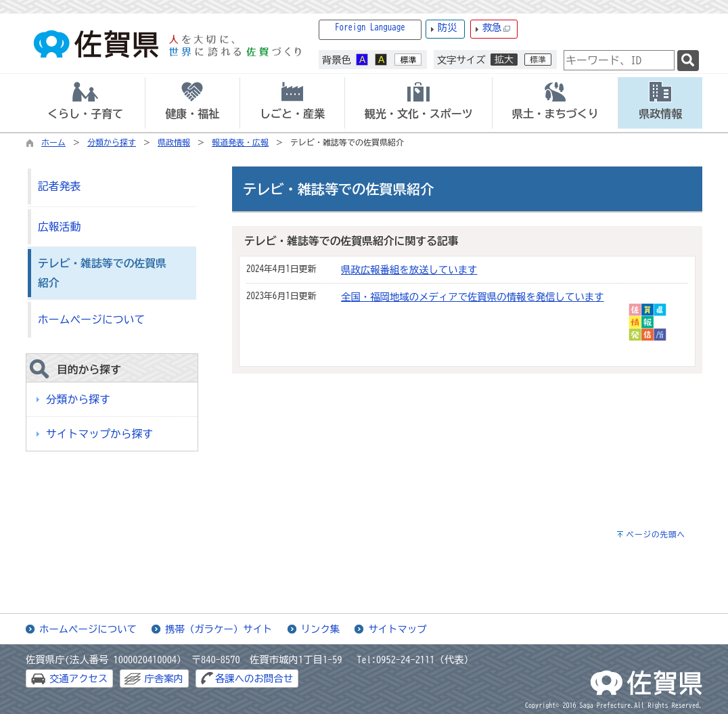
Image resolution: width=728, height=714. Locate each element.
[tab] (85, 103)
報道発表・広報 (240, 142)
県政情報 (174, 142)
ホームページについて (91, 319)
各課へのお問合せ (254, 678)
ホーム (53, 142)
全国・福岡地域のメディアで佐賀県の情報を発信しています (473, 297)
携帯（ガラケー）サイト (219, 629)
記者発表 (59, 186)
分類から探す (112, 142)
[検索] (688, 61)
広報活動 (59, 227)
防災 (448, 27)
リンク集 (321, 629)
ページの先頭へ (656, 534)
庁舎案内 (164, 678)
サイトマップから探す (99, 434)
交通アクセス (78, 678)
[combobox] (619, 60)
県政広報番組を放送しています (409, 270)
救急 (497, 28)
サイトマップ (397, 629)
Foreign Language (370, 27)
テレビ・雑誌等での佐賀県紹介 (102, 273)
